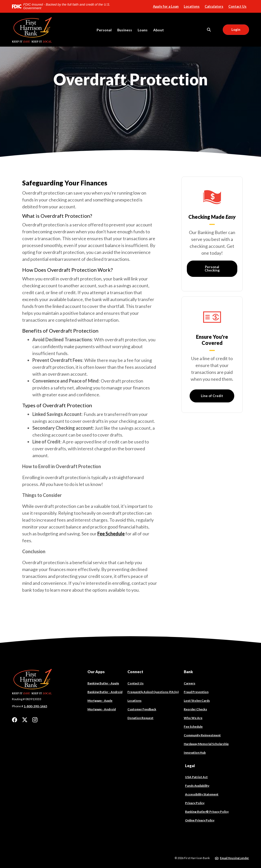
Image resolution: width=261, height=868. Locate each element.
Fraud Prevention (196, 692)
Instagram (35, 720)
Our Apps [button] (96, 672)
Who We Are (193, 718)
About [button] (159, 30)
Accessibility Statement (202, 794)
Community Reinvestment (202, 735)
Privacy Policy (195, 803)
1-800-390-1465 (35, 706)
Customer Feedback (142, 709)
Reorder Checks (195, 709)
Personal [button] (104, 30)
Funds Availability (197, 786)
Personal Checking (212, 269)
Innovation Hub (195, 752)
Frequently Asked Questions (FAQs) (153, 692)
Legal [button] (190, 766)
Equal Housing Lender (234, 858)
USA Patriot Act (196, 777)
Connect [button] (135, 672)
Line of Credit (212, 396)
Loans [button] (143, 30)
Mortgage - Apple (100, 701)
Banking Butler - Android (105, 692)
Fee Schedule (111, 534)
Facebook (15, 720)
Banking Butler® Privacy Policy (207, 812)
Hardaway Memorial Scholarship (206, 744)
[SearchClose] (209, 30)
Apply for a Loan (166, 6)
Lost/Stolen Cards (197, 701)
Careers (190, 683)
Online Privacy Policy (200, 820)
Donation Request (140, 718)
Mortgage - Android (102, 709)
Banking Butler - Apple (103, 683)
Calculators (214, 6)
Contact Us (237, 6)
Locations (192, 6)
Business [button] (125, 30)
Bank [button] (188, 672)
